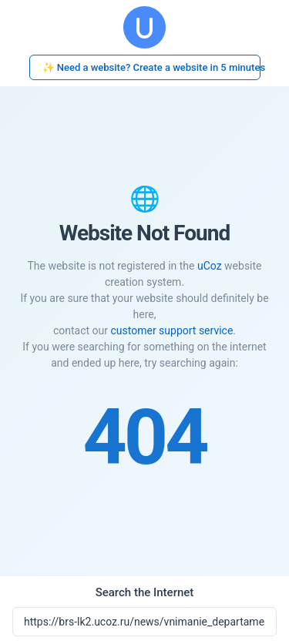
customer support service (171, 330)
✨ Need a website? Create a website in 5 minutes (151, 67)
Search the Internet (145, 592)
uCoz (210, 266)
